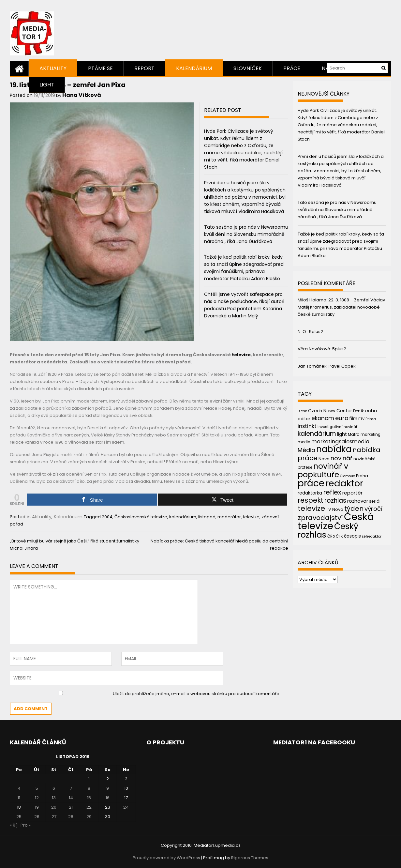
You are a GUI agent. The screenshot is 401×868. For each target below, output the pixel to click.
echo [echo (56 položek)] (371, 411)
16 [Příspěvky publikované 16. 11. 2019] (108, 798)
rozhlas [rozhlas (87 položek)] (335, 501)
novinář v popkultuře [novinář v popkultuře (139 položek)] (323, 470)
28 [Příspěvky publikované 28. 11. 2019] (71, 817)
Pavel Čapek (342, 366)
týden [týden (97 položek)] (354, 509)
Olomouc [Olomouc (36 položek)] (348, 476)
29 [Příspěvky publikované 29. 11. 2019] (89, 817)
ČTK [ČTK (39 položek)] (339, 536)
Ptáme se (100, 68)
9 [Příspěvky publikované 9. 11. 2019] (108, 788)
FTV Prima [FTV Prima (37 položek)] (367, 419)
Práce (292, 68)
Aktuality (53, 68)
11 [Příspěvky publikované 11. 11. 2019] (19, 798)
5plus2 (316, 332)
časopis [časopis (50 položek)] (352, 536)
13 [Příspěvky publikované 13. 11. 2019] (54, 798)
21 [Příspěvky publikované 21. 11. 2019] (71, 807)
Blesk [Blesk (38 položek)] (302, 411)
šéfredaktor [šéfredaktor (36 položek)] (372, 536)
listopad (207, 517)
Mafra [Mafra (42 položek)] (354, 434)
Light (47, 85)
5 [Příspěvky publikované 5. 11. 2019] (37, 788)
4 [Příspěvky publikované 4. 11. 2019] (19, 788)
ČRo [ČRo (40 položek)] (331, 536)
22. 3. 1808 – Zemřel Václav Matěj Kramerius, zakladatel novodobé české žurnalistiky (341, 307)
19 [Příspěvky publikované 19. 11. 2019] (37, 807)
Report (144, 68)
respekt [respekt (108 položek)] (311, 500)
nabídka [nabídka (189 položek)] (334, 449)
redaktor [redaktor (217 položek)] (344, 483)
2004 (107, 517)
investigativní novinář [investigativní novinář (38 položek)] (337, 427)
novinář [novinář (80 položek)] (342, 458)
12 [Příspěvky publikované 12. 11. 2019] (37, 798)
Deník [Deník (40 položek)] (358, 411)
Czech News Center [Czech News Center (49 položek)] (330, 411)
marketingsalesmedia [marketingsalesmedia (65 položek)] (340, 442)
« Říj (14, 825)
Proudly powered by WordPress (166, 858)
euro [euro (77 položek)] (342, 418)
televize (251, 517)
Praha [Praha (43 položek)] (362, 476)
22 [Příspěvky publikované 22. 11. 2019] (89, 807)
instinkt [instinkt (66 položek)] (307, 426)
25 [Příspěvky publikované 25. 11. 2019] (19, 817)
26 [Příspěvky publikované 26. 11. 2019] (37, 817)
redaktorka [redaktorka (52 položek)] (310, 493)
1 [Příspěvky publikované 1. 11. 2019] (89, 779)
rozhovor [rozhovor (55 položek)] (358, 501)
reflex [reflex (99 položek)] (332, 492)
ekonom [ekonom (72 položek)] (323, 418)
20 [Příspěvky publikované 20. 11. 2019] (54, 807)
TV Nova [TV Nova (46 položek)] (335, 509)
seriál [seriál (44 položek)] (375, 501)
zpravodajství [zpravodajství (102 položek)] (320, 518)
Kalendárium (194, 68)
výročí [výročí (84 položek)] (373, 509)
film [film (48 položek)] (353, 419)
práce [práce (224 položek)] (311, 483)
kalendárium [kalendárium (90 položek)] (317, 434)
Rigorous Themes (250, 858)
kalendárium (183, 517)
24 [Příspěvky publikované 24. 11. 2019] (126, 807)
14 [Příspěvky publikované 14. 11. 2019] (71, 798)
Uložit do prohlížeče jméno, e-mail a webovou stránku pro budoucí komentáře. (197, 694)
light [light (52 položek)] (342, 434)
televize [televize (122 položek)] (311, 508)
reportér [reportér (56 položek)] (352, 493)
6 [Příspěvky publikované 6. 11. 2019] (54, 788)
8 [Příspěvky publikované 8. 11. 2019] (89, 788)
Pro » (26, 825)
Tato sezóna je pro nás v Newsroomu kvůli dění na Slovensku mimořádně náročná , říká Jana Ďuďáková (246, 234)
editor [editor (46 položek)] (304, 419)
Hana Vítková (82, 95)
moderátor (229, 517)
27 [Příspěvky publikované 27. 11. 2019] (54, 817)
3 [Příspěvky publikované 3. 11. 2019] (126, 779)
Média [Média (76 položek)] (306, 450)
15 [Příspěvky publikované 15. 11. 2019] (89, 798)
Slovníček (248, 68)
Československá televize (141, 517)
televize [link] (241, 355)
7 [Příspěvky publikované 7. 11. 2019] (71, 788)
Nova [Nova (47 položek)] (324, 459)
